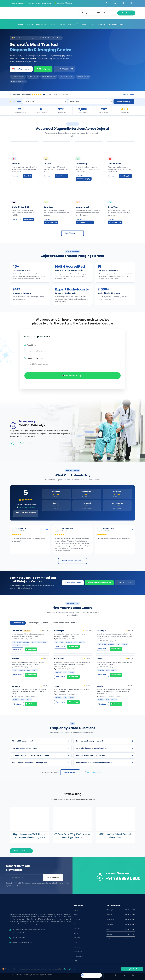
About (20, 24)
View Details (18, 649)
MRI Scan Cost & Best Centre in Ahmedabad (116, 836)
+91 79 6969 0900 (19, 3)
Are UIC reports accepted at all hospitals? (41, 763)
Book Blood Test (115, 222)
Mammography (83, 207)
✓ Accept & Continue (132, 969)
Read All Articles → (21, 851)
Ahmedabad (18, 623)
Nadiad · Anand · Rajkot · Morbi (64, 623)
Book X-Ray (28, 219)
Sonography (81, 164)
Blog (93, 24)
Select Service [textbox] (29, 102)
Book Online (126, 13)
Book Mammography (85, 222)
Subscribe (53, 878)
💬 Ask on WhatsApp (93, 772)
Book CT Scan (61, 176)
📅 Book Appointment (21, 69)
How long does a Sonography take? (104, 756)
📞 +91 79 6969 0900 (65, 69)
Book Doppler (125, 176)
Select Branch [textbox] (75, 102)
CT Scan (47, 164)
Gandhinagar (34, 623)
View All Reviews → (129, 94)
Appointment (41, 24)
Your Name (30, 345)
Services (30, 24)
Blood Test (113, 207)
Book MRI (28, 176)
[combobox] (45, 102)
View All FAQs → (70, 772)
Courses (62, 24)
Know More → (16, 176)
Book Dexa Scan (51, 222)
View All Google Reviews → (73, 561)
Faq (122, 24)
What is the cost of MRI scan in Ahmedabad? (104, 763)
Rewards (101, 24)
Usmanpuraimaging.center (91, 975)
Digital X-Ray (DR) (20, 207)
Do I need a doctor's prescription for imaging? (41, 756)
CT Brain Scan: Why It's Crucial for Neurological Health (72, 836)
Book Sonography (84, 179)
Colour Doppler (115, 164)
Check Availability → (124, 102)
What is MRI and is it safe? (41, 741)
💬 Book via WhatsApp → (72, 375)
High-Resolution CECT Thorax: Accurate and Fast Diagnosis (29, 836)
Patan (46, 623)
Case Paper (112, 24)
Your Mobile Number (34, 358)
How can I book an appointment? (104, 741)
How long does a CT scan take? (41, 748)
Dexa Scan (48, 207)
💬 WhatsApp (31, 649)
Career (53, 24)
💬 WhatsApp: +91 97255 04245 (99, 583)
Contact (84, 24)
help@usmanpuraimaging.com (41, 3)
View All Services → (72, 233)
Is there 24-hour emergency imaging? (104, 748)
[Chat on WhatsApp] (138, 973)
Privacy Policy (79, 956)
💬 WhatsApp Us (43, 69)
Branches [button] (72, 24)
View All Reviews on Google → (26, 514)
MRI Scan (16, 164)
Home (12, 24)
